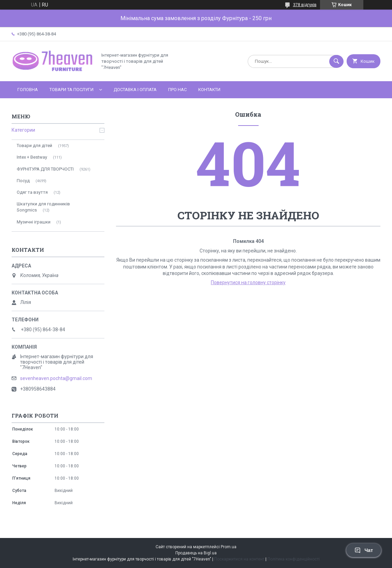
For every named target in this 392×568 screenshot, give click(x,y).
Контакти (209, 90)
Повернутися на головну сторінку (248, 282)
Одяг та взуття (32, 192)
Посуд (23, 181)
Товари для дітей (34, 145)
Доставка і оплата (135, 90)
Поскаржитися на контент (239, 559)
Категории (23, 130)
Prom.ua (229, 547)
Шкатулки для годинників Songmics (43, 207)
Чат (364, 550)
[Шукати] (336, 61)
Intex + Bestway (32, 157)
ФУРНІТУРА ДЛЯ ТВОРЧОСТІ (45, 169)
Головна (28, 90)
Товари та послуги (71, 90)
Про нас (177, 90)
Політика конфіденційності (294, 559)
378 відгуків (305, 5)
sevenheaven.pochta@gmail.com (56, 378)
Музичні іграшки (34, 222)
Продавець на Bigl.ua (196, 553)
